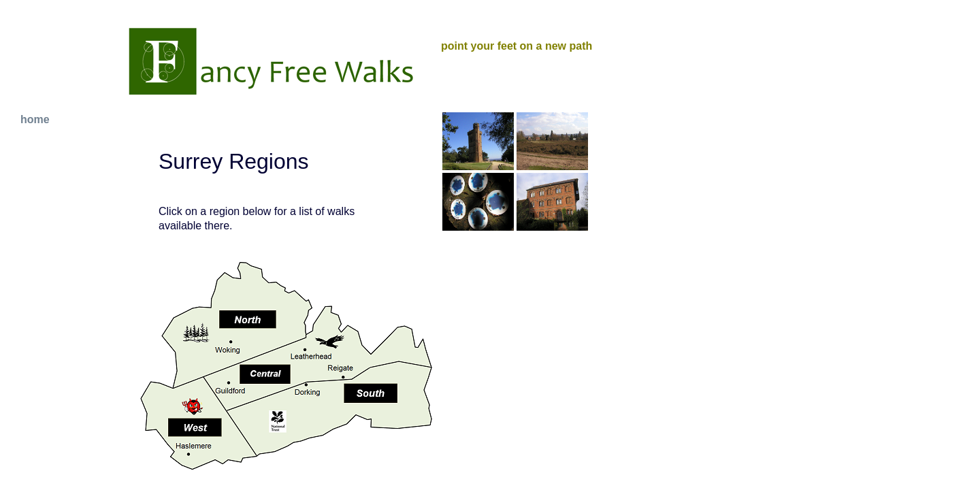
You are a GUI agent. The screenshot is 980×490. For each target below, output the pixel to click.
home (35, 119)
